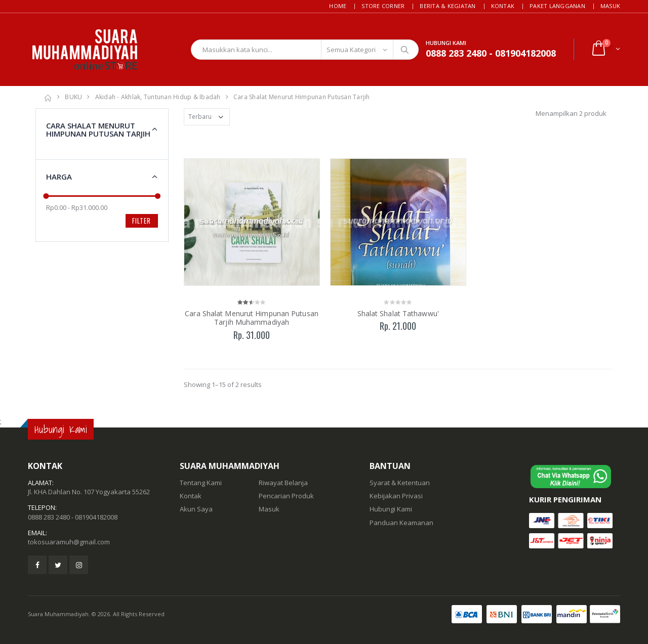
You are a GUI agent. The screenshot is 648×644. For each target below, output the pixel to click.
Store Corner (383, 6)
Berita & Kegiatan (448, 6)
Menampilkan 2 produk (571, 113)
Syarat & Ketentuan (400, 483)
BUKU (73, 97)
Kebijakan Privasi (396, 496)
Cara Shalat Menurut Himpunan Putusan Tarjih (302, 97)
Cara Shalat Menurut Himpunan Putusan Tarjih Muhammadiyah (252, 318)
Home (338, 6)
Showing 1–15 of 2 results (223, 384)
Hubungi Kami (391, 509)
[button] (605, 49)
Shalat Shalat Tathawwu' (398, 313)
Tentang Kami (201, 483)
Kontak (503, 6)
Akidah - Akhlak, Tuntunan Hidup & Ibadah (158, 97)
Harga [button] (59, 177)
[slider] (46, 196)
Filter (141, 221)
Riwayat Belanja (283, 483)
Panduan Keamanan (401, 523)
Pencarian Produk (286, 496)
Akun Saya (196, 509)
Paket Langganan (557, 6)
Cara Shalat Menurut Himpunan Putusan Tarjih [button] (98, 130)
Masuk (610, 6)
